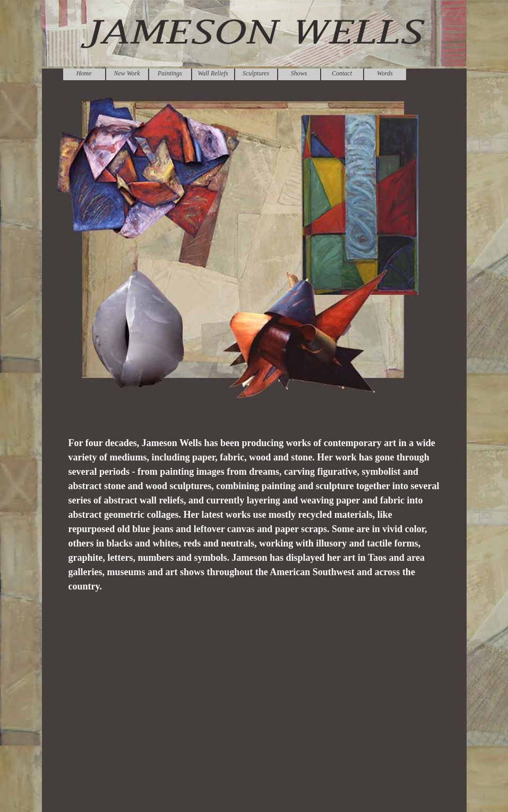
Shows (299, 73)
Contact (342, 73)
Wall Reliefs (213, 73)
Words (385, 73)
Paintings (170, 73)
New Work (127, 73)
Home (84, 73)
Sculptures (256, 73)
